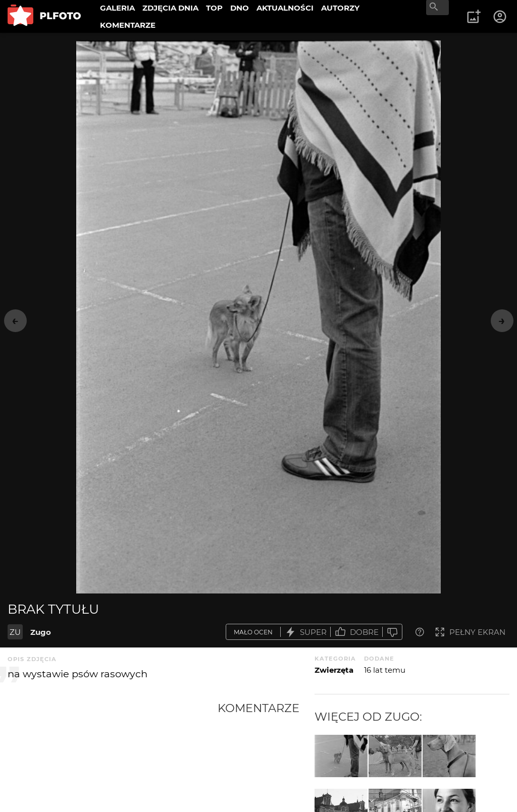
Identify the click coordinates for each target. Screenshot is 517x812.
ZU (15, 632)
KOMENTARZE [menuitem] (128, 25)
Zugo (41, 632)
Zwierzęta (334, 670)
